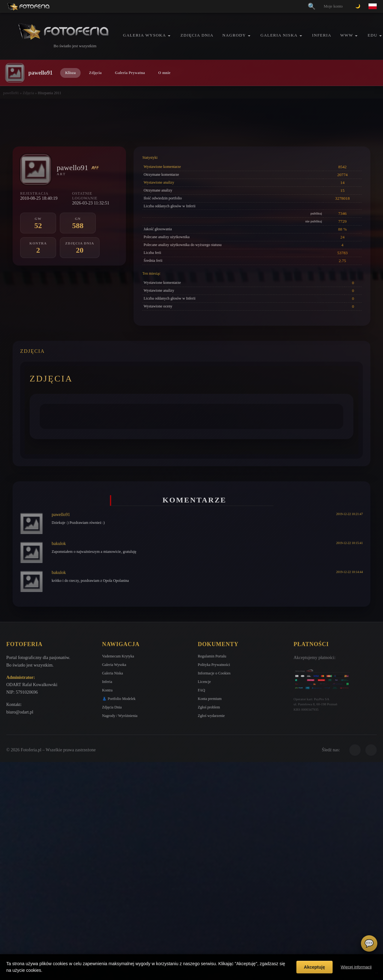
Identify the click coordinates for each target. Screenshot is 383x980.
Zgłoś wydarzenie (211, 716)
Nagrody (234, 35)
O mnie (164, 73)
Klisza (70, 73)
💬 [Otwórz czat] (369, 943)
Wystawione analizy (159, 182)
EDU (372, 35)
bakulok (59, 544)
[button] (169, 36)
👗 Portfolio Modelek (119, 699)
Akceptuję (314, 967)
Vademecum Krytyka (118, 656)
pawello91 (11, 93)
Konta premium (210, 699)
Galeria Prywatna (130, 73)
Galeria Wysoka (145, 35)
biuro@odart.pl (20, 712)
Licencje (204, 682)
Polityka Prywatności (214, 665)
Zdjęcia (95, 73)
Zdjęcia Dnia (197, 35)
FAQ (201, 690)
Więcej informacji (356, 967)
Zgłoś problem (209, 707)
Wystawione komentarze (162, 167)
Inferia (322, 35)
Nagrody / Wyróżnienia (120, 716)
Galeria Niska (279, 35)
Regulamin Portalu (212, 656)
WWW (347, 35)
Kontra (107, 690)
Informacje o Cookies (214, 673)
